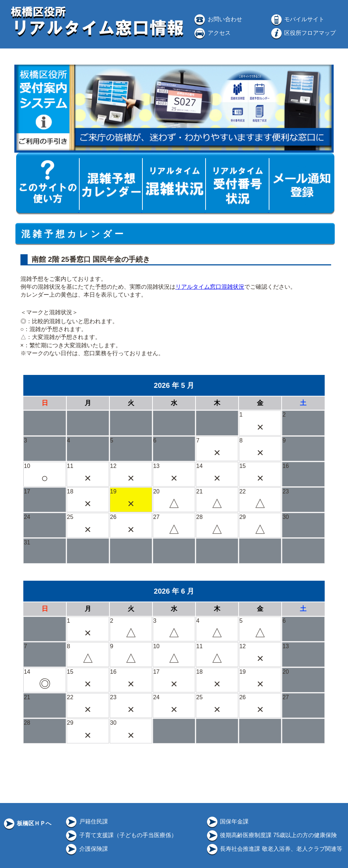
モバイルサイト (297, 19)
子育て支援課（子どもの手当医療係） (121, 835)
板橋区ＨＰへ (27, 823)
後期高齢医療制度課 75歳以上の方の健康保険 (271, 835)
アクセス (212, 33)
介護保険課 (86, 849)
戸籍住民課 (86, 821)
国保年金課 (227, 821)
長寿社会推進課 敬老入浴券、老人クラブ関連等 (274, 849)
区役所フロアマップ (303, 33)
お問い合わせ (217, 19)
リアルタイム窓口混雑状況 (210, 287)
